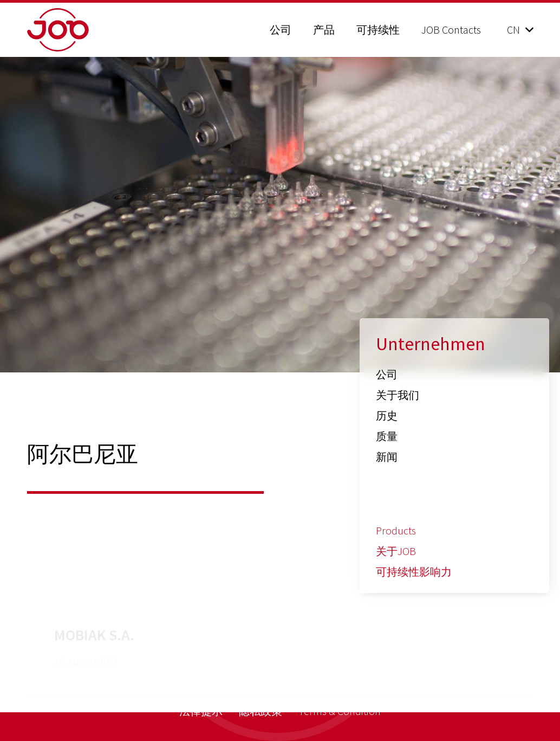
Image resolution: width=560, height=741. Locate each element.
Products (396, 530)
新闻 (387, 457)
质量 (387, 436)
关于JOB (396, 551)
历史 (387, 415)
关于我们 (398, 395)
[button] (520, 30)
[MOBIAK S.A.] (280, 597)
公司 (387, 374)
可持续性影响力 (414, 572)
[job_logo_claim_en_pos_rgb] (85, 30)
